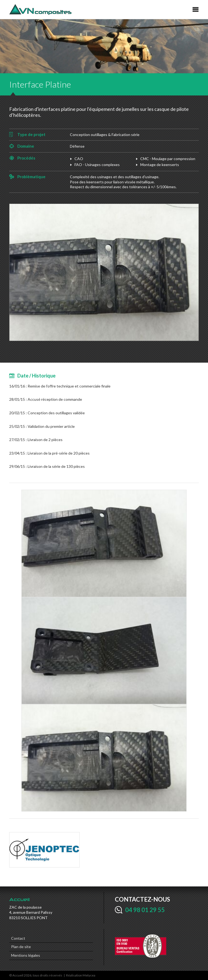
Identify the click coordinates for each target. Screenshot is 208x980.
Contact (18, 938)
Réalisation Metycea (81, 975)
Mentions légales (26, 955)
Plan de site (21, 947)
